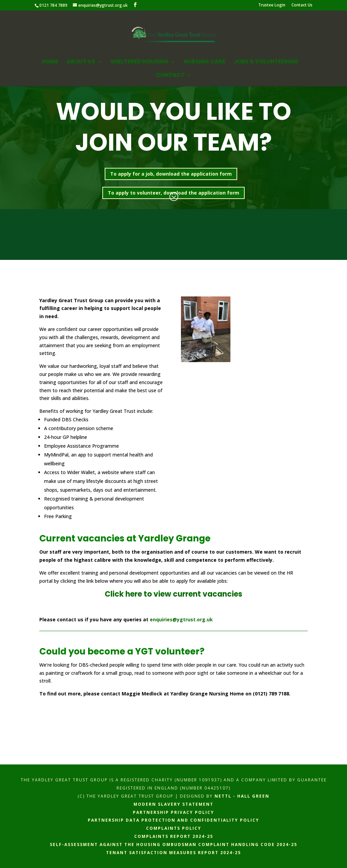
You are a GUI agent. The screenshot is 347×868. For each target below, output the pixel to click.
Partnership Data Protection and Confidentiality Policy (173, 820)
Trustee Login (272, 5)
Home (50, 62)
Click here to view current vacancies (173, 594)
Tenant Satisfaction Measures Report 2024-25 (173, 853)
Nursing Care (205, 62)
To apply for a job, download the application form (171, 174)
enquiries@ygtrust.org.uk (181, 619)
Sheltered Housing (139, 62)
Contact (170, 76)
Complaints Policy (174, 828)
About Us (81, 62)
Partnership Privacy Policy (173, 812)
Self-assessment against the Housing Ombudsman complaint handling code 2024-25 (173, 844)
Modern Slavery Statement (173, 804)
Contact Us (302, 5)
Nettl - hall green (242, 796)
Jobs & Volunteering (266, 62)
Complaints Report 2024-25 (174, 836)
